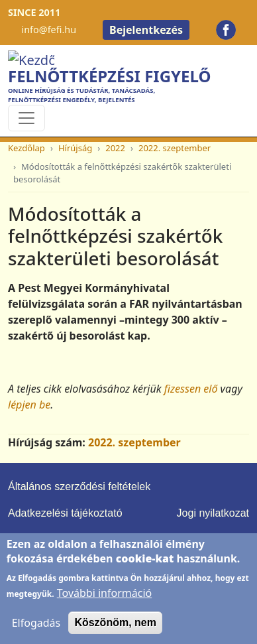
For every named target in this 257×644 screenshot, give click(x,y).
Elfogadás (36, 633)
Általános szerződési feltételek (79, 486)
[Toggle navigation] (26, 118)
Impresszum (37, 540)
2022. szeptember (175, 148)
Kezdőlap (26, 148)
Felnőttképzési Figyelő (109, 76)
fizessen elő (191, 389)
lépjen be (29, 405)
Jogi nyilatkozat (213, 513)
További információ (104, 603)
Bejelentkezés (146, 30)
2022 (115, 148)
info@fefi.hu (49, 30)
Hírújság (75, 148)
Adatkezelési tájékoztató (65, 513)
